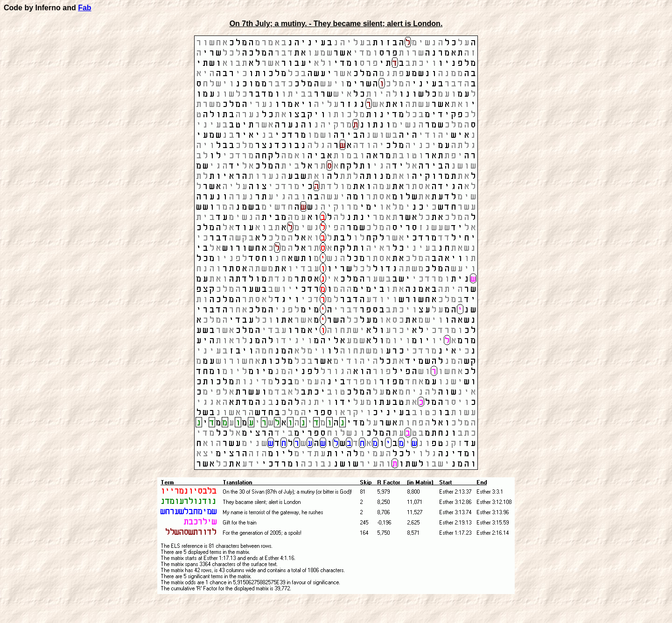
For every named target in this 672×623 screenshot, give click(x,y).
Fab (84, 8)
